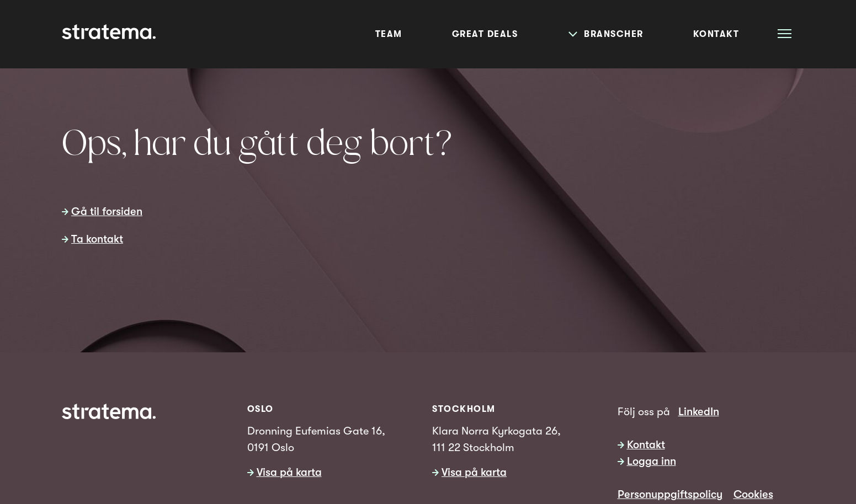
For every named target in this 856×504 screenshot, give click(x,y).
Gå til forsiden (107, 211)
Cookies (753, 494)
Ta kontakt (97, 239)
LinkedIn (699, 412)
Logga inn (652, 461)
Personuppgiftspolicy (670, 494)
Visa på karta (289, 472)
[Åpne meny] (785, 33)
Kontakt (646, 445)
